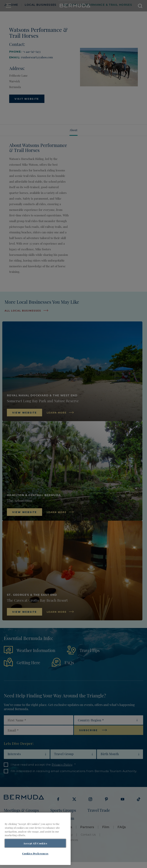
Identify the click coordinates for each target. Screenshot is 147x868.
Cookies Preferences (35, 853)
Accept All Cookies (35, 843)
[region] (35, 839)
